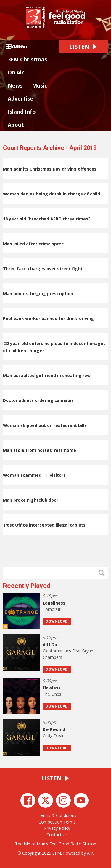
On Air (16, 72)
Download (57, 621)
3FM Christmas (27, 59)
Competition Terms (57, 822)
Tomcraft (52, 609)
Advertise (20, 98)
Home (16, 46)
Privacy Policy (57, 828)
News (15, 85)
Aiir (90, 853)
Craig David (54, 736)
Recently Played (27, 586)
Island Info (22, 112)
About (16, 125)
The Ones (52, 694)
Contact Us (57, 835)
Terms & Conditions (57, 815)
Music (40, 85)
